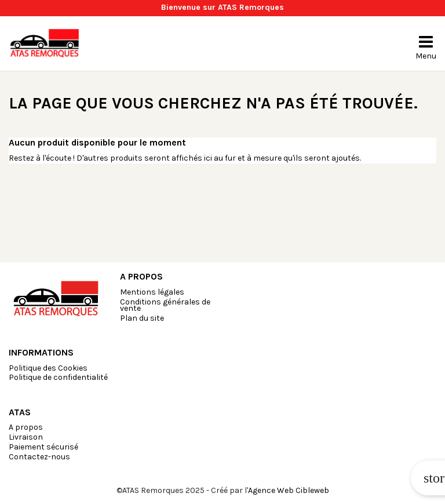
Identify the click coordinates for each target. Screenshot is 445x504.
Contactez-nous (39, 457)
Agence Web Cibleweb (289, 490)
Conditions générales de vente (165, 305)
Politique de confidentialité (58, 377)
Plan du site (142, 318)
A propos (26, 427)
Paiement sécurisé (43, 447)
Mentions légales (152, 292)
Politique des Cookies (48, 368)
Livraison (26, 437)
